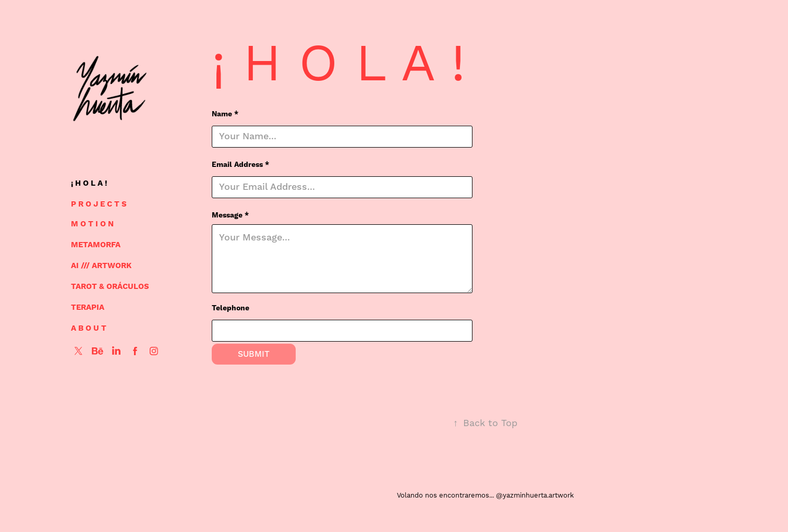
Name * (225, 114)
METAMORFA (96, 245)
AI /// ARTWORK (101, 266)
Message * (230, 215)
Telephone (231, 308)
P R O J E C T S (99, 204)
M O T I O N (92, 224)
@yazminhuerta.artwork (535, 495)
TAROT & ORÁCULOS (110, 287)
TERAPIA (88, 307)
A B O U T (89, 328)
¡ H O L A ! (89, 183)
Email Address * (240, 165)
